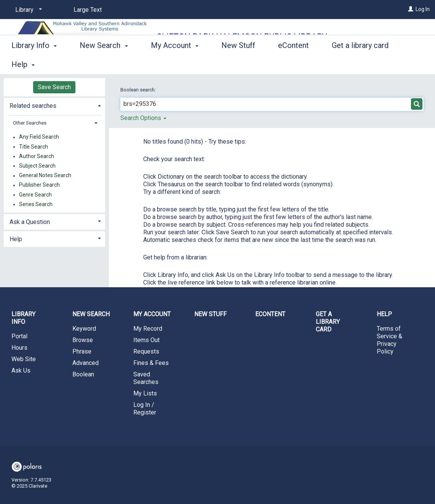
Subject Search (37, 166)
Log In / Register (145, 409)
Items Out (146, 340)
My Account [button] (175, 63)
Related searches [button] (33, 106)
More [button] (347, 64)
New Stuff (238, 63)
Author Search (37, 156)
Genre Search (35, 195)
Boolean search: (139, 90)
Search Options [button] (143, 118)
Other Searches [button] (30, 123)
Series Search (36, 204)
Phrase (82, 351)
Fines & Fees (151, 363)
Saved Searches (146, 378)
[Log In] (411, 9)
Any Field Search (39, 137)
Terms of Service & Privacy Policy (389, 340)
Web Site (24, 359)
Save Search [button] (54, 87)
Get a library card (328, 322)
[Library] (27, 10)
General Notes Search (45, 176)
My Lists (145, 393)
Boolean (83, 374)
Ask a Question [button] (30, 222)
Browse (83, 340)
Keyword (84, 329)
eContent (293, 63)
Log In (423, 9)
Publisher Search (39, 185)
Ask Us (21, 370)
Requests (146, 351)
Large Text (88, 10)
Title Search (34, 147)
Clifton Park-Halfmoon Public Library (242, 37)
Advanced (86, 363)
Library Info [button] (34, 63)
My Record (148, 329)
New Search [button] (104, 63)
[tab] (54, 105)
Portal (19, 336)
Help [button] (16, 239)
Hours (19, 348)
